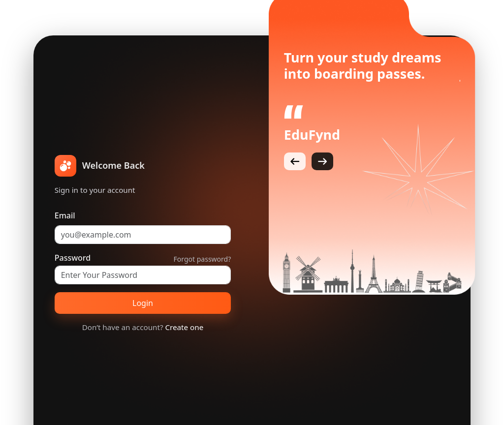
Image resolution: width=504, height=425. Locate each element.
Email (65, 215)
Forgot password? (203, 259)
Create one (184, 327)
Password (73, 258)
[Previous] (295, 161)
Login (143, 303)
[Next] (322, 161)
